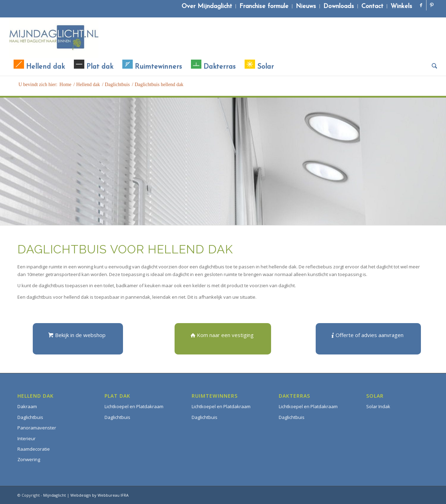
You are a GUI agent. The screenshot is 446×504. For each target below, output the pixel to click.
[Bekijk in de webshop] (78, 339)
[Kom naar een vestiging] (223, 339)
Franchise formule (264, 6)
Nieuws (306, 6)
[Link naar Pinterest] (432, 5)
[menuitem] (207, 6)
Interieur (26, 438)
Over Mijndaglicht (207, 6)
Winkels (401, 6)
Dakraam (27, 406)
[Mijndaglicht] (54, 38)
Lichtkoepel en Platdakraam (134, 406)
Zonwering (29, 459)
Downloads (339, 6)
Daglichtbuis (30, 417)
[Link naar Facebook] (421, 5)
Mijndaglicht (55, 495)
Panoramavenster (37, 428)
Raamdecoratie (34, 449)
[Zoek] (432, 67)
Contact (372, 6)
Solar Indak (378, 406)
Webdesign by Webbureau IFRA (99, 495)
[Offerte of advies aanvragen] (368, 339)
